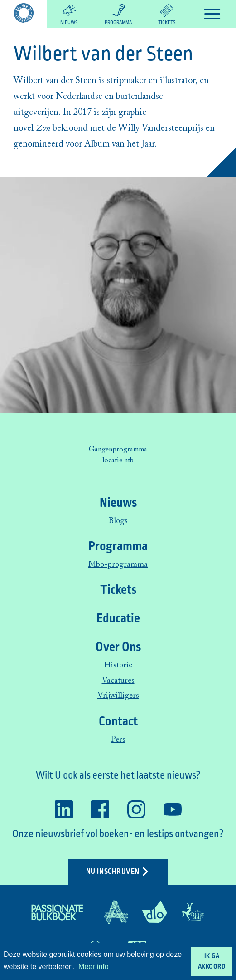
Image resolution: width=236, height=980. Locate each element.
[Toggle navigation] (212, 14)
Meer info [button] (94, 967)
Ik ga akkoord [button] (212, 961)
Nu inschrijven (118, 872)
